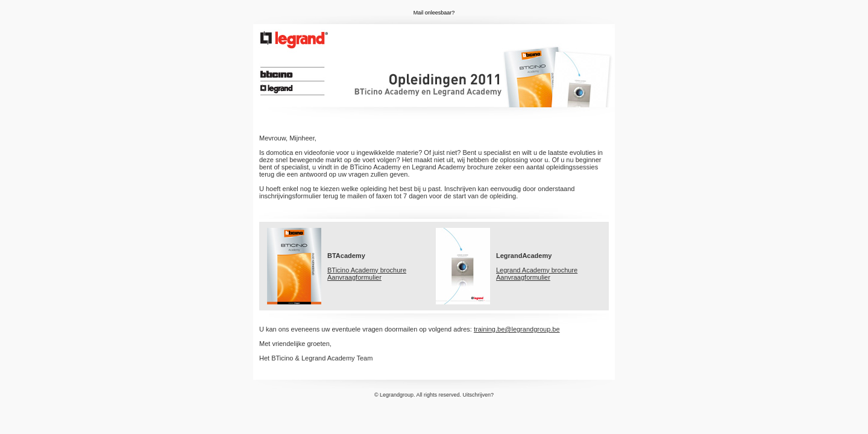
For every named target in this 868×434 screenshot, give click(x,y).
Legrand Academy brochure (537, 270)
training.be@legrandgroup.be (517, 329)
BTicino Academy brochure (367, 270)
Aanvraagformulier (354, 277)
